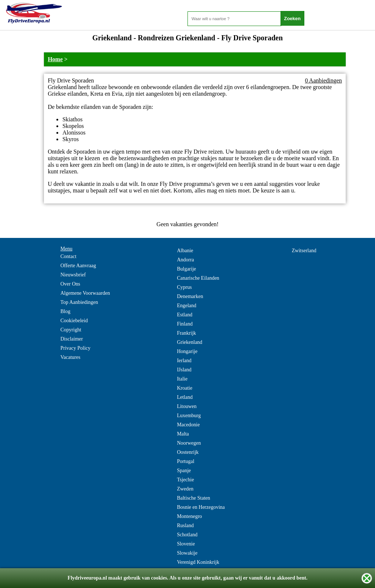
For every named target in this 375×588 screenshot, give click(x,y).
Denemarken (190, 296)
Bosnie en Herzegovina (201, 507)
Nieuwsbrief (73, 275)
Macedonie (188, 425)
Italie (182, 379)
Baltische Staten (194, 498)
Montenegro (189, 516)
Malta (183, 434)
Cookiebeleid (74, 321)
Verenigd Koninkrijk (198, 562)
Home (55, 59)
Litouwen (187, 406)
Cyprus (184, 287)
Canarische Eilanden (198, 278)
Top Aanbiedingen (79, 302)
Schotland (187, 535)
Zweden (185, 489)
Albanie (185, 251)
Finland (185, 324)
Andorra (185, 260)
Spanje (184, 471)
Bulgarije (186, 269)
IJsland (184, 370)
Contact (68, 256)
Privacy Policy (75, 348)
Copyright (71, 330)
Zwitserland (304, 251)
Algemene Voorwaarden (85, 293)
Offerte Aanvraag (78, 266)
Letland (185, 397)
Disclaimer (72, 339)
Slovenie (186, 544)
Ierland (184, 361)
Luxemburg (189, 416)
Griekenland (190, 342)
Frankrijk (186, 333)
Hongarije (187, 351)
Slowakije (187, 553)
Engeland (187, 306)
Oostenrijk (188, 452)
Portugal (185, 461)
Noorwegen (189, 443)
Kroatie (185, 388)
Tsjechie (185, 480)
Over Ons (70, 284)
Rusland (185, 525)
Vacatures (70, 357)
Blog (65, 311)
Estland (185, 315)
